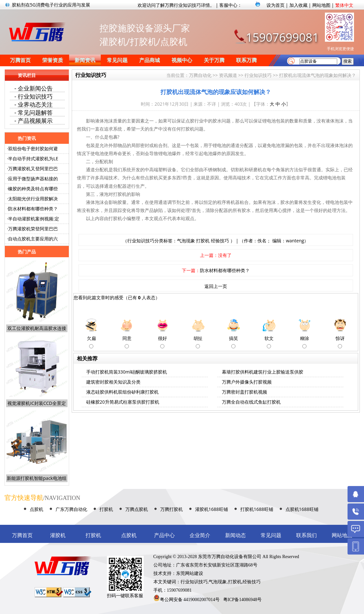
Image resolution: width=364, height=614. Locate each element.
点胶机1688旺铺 (302, 509)
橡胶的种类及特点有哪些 (33, 189)
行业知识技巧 (258, 75)
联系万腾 (246, 60)
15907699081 (282, 37)
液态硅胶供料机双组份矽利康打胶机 (122, 392)
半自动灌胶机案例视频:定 (34, 219)
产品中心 (164, 535)
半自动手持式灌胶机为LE (33, 159)
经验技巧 (220, 241)
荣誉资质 (53, 60)
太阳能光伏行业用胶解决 (33, 199)
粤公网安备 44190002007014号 (190, 600)
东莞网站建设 (190, 573)
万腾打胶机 (172, 509)
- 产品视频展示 (34, 121)
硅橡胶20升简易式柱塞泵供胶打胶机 (123, 402)
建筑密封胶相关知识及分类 (113, 382)
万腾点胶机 (137, 509)
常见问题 (117, 60)
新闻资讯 (85, 60)
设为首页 (276, 5)
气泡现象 (186, 241)
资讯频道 (228, 75)
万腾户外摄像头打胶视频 (247, 382)
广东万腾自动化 (71, 509)
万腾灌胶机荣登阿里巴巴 (33, 229)
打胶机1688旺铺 (257, 509)
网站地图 (321, 5)
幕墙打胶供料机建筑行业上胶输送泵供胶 (263, 372)
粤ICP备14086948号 (243, 600)
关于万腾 (214, 60)
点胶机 (36, 509)
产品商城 (150, 60)
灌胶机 (58, 535)
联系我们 (307, 535)
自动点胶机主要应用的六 (33, 239)
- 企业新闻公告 (34, 88)
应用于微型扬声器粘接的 (33, 179)
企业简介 (200, 535)
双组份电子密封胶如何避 (33, 148)
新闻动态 (235, 535)
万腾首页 (20, 60)
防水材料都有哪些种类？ (225, 270)
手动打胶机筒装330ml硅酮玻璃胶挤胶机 (127, 372)
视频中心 (182, 60)
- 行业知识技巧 (34, 96)
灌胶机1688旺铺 (212, 509)
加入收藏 (298, 5)
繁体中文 (344, 5)
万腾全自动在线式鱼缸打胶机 (251, 402)
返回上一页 (216, 286)
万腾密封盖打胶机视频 (244, 392)
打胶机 (203, 241)
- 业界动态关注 (34, 104)
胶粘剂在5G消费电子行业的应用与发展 (51, 5)
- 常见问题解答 (34, 112)
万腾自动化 (200, 75)
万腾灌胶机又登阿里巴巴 (33, 169)
